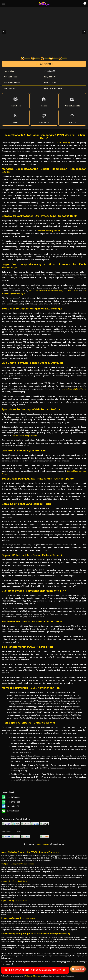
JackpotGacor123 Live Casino (73, 389)
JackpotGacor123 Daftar (49, 231)
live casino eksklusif (38, 291)
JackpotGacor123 (62, 143)
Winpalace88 (49, 71)
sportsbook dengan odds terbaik (63, 291)
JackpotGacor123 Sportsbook (24, 436)
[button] (3, 3)
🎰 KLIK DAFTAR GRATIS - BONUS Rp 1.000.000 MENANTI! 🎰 (35, 970)
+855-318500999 (11, 802)
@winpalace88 (10, 806)
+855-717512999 (11, 797)
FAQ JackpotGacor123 (33, 976)
